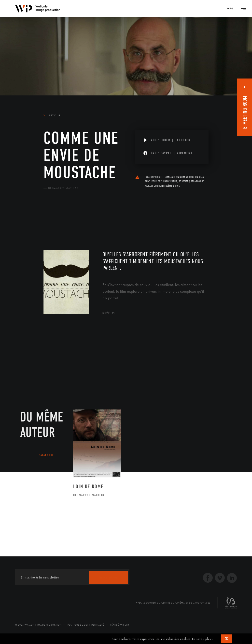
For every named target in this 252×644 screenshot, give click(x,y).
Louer (165, 140)
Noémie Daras (173, 186)
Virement (185, 153)
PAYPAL (166, 153)
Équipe (75, 221)
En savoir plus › (202, 639)
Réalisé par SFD (120, 625)
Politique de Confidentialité (86, 625)
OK (226, 639)
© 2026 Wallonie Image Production (38, 625)
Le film (51, 221)
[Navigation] (232, 8)
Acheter (184, 140)
